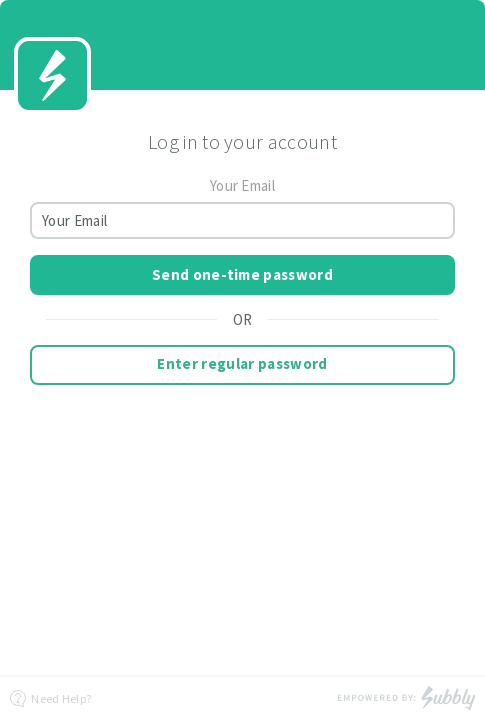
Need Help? (50, 699)
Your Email (242, 185)
